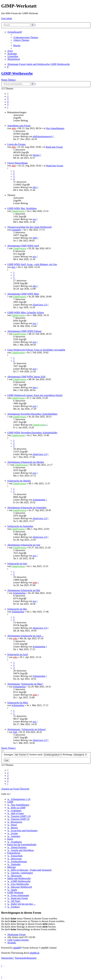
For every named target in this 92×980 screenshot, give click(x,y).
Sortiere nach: (46, 754)
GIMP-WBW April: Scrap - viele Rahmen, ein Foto (32, 264)
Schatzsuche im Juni (17, 564)
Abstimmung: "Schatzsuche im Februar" (27, 729)
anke (14, 128)
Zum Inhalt (7, 18)
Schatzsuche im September (20, 526)
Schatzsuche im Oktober (19, 481)
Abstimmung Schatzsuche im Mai (24, 590)
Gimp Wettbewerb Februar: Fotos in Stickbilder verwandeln (36, 350)
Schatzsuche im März (18, 703)
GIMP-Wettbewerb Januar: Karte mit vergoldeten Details (35, 395)
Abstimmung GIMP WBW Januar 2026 (26, 377)
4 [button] (8, 102)
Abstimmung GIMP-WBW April (23, 246)
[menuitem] (26, 37)
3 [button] (8, 99)
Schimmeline (39, 500)
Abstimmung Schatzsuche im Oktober (26, 462)
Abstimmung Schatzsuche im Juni (24, 545)
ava (34, 219)
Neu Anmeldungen (55, 128)
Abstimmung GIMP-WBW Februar (24, 331)
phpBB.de (35, 953)
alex (13, 267)
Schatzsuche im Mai (17, 609)
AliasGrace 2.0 (40, 305)
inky (35, 187)
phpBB (17, 948)
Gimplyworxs (18, 211)
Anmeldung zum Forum (19, 126)
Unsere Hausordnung (17, 163)
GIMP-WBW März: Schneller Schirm (26, 312)
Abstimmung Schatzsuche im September (27, 508)
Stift (35, 238)
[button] (8, 107)
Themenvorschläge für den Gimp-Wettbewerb (29, 227)
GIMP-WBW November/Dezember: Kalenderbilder (32, 433)
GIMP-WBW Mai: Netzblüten (22, 208)
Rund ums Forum (54, 147)
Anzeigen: (16, 754)
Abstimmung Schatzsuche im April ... (25, 636)
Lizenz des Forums (16, 144)
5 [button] (8, 105)
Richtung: (75, 754)
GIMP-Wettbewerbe (17, 73)
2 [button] (8, 96)
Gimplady (16, 230)
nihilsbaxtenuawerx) (42, 136)
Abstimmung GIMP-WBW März (23, 294)
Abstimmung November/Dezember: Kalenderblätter (32, 414)
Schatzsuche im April (18, 654)
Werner (36, 155)
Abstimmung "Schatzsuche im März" (25, 684)
